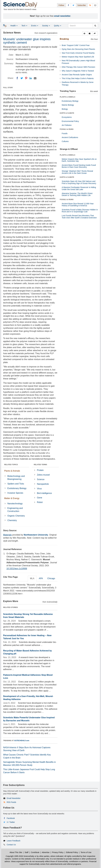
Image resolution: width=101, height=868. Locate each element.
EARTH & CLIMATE (67, 113)
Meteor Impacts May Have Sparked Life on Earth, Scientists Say (79, 160)
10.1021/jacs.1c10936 (17, 569)
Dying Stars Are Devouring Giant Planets (78, 49)
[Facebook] (17, 78)
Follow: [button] (61, 5)
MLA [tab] (32, 578)
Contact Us (11, 845)
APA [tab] (41, 578)
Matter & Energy (12, 498)
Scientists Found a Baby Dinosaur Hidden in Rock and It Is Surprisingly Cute (80, 211)
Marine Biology (68, 105)
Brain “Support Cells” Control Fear (76, 45)
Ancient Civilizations (70, 137)
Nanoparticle (43, 484)
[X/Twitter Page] (74, 5)
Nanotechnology (15, 504)
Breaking (64, 39)
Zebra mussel (43, 475)
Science (41, 479)
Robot (40, 502)
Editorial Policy (72, 852)
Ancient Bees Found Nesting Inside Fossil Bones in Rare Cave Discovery (79, 166)
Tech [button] (24, 26)
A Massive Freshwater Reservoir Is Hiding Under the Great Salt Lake (79, 188)
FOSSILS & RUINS (67, 129)
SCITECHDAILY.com (22, 741)
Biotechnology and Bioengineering (16, 478)
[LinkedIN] (31, 78)
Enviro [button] (35, 26)
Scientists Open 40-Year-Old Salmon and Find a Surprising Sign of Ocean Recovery (79, 182)
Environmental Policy (70, 121)
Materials (7, 535)
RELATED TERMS (40, 465)
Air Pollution (67, 125)
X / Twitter (11, 822)
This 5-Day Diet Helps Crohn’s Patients (78, 78)
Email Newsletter (14, 798)
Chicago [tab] (51, 578)
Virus (39, 489)
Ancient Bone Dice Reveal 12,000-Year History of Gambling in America (78, 205)
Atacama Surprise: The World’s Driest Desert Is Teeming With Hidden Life (77, 194)
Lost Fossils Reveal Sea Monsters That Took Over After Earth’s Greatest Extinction (79, 217)
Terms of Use (86, 852)
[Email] (35, 78)
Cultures (65, 141)
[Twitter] (22, 78)
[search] (95, 26)
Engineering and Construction (15, 510)
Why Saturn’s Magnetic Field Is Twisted (78, 71)
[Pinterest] (26, 78)
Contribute (35, 852)
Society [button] (46, 26)
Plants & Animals (12, 471)
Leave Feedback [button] (14, 841)
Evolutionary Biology (17, 488)
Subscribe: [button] (82, 5)
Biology (65, 109)
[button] (85, 33)
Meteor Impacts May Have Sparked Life (78, 57)
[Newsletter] (95, 5)
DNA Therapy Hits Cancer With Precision (79, 67)
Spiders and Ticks (16, 484)
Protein (40, 470)
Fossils (65, 133)
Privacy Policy (58, 852)
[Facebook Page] (68, 5)
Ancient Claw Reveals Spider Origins (77, 75)
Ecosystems (67, 117)
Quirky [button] (57, 26)
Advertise (46, 852)
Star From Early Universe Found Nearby (78, 53)
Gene (40, 498)
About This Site (16, 852)
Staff (26, 852)
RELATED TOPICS (11, 465)
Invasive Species (15, 493)
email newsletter (62, 16)
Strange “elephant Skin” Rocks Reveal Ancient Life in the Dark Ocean (77, 172)
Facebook (11, 818)
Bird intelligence (44, 493)
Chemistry (12, 520)
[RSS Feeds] (90, 5)
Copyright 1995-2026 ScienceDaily (20, 856)
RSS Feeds (11, 802)
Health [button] (14, 26)
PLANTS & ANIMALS (68, 97)
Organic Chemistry (16, 516)
